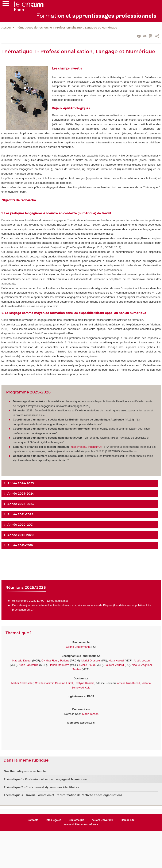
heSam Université (102, 820)
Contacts (33, 820)
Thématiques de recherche (33, 28)
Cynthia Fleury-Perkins (55, 661)
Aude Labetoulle (28, 665)
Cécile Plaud (87, 665)
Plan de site (128, 820)
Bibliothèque (76, 820)
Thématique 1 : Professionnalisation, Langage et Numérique (45, 779)
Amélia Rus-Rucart (128, 683)
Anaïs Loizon (142, 661)
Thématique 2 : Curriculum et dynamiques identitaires (41, 787)
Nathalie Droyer (22, 661)
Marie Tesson (90, 714)
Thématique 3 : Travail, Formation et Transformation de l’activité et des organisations (63, 795)
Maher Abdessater (22, 683)
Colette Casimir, (45, 683)
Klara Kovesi (116, 661)
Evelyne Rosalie (84, 683)
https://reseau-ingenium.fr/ (86, 447)
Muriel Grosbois (91, 661)
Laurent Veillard (114, 665)
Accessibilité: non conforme (81, 824)
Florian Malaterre (59, 665)
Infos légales (53, 820)
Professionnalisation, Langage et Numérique (86, 28)
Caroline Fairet (64, 683)
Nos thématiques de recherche (25, 771)
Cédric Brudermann (78, 647)
